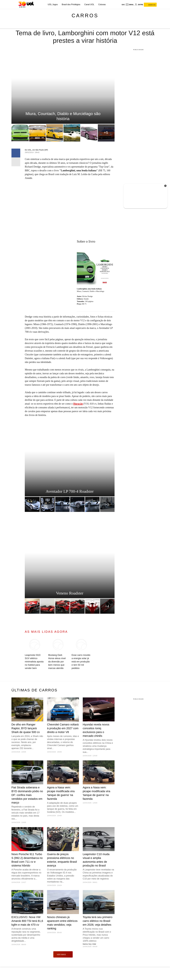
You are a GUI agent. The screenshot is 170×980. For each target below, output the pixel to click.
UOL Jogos (53, 4)
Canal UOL (89, 4)
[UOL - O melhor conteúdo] (26, 5)
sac (123, 5)
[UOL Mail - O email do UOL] (130, 5)
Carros (85, 16)
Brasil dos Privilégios (71, 4)
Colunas (102, 4)
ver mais (63, 954)
